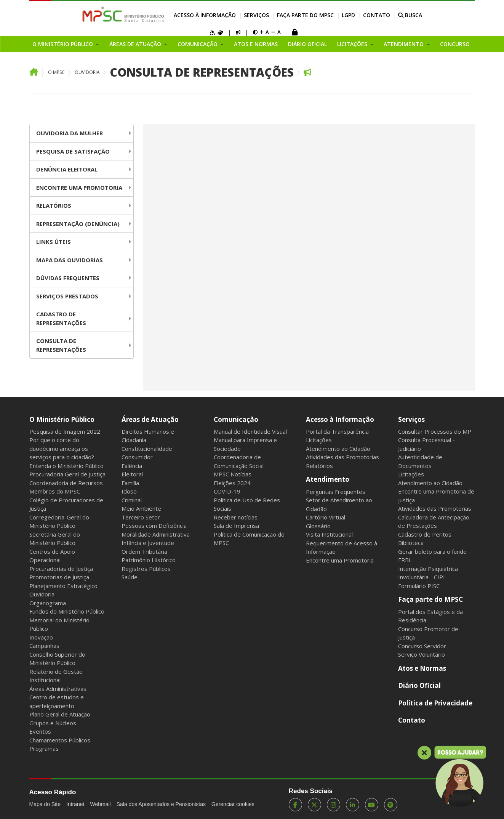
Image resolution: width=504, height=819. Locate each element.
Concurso (455, 44)
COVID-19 (227, 491)
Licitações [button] (353, 44)
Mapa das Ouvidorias (70, 260)
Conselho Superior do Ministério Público (57, 659)
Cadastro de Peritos (425, 534)
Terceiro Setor (141, 517)
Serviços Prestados (67, 296)
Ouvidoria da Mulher (70, 133)
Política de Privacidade (435, 703)
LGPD (348, 15)
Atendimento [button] (404, 44)
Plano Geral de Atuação (60, 714)
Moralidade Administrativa (156, 534)
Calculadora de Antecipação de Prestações (434, 522)
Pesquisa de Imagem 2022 (65, 431)
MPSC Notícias (233, 474)
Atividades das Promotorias (342, 457)
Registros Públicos (146, 569)
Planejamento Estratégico (63, 586)
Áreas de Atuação (150, 419)
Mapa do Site (45, 804)
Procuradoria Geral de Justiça (67, 474)
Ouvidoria (87, 72)
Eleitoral (132, 474)
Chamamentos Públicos (60, 740)
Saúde (130, 577)
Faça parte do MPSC (305, 15)
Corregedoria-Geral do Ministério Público (59, 522)
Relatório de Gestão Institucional (56, 676)
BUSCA (410, 15)
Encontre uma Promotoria (79, 188)
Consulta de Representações (202, 72)
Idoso (129, 491)
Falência (132, 466)
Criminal (132, 500)
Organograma (48, 603)
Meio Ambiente (141, 508)
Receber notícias (236, 517)
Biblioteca (411, 543)
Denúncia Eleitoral (67, 169)
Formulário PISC (419, 586)
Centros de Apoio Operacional (52, 556)
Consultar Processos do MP (435, 431)
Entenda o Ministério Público (66, 466)
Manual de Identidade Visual (250, 431)
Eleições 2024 (232, 483)
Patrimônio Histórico (149, 560)
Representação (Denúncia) (78, 224)
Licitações (319, 440)
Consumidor (137, 457)
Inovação (41, 637)
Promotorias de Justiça (59, 577)
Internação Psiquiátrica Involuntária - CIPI (428, 573)
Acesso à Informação (205, 15)
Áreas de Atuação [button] (136, 44)
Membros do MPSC (55, 491)
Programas (44, 748)
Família (130, 483)
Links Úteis (54, 242)
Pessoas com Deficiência (154, 526)
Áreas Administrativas (58, 689)
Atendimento (328, 479)
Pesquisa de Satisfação (73, 151)
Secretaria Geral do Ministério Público (55, 539)
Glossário (318, 526)
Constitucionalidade (147, 449)
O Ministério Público (62, 419)
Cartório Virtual (326, 517)
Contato (377, 15)
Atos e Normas (256, 44)
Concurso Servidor (422, 646)
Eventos (40, 731)
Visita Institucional (329, 534)
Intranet (75, 804)
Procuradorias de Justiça (61, 569)
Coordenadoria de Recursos (66, 483)
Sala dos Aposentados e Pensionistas (161, 804)
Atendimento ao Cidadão (338, 449)
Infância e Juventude (148, 543)
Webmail (100, 804)
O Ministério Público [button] (63, 44)
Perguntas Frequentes (336, 492)
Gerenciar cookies (233, 804)
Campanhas (44, 646)
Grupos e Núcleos (53, 723)
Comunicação (236, 419)
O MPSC (56, 72)
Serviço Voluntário (422, 654)
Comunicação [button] (198, 44)
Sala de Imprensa (236, 526)
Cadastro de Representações (61, 318)
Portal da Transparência (337, 431)
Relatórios (54, 205)
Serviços (256, 15)
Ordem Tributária (144, 551)
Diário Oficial (307, 44)
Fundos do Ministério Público (67, 611)
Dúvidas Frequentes (68, 278)
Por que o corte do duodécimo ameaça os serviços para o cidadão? (62, 448)
